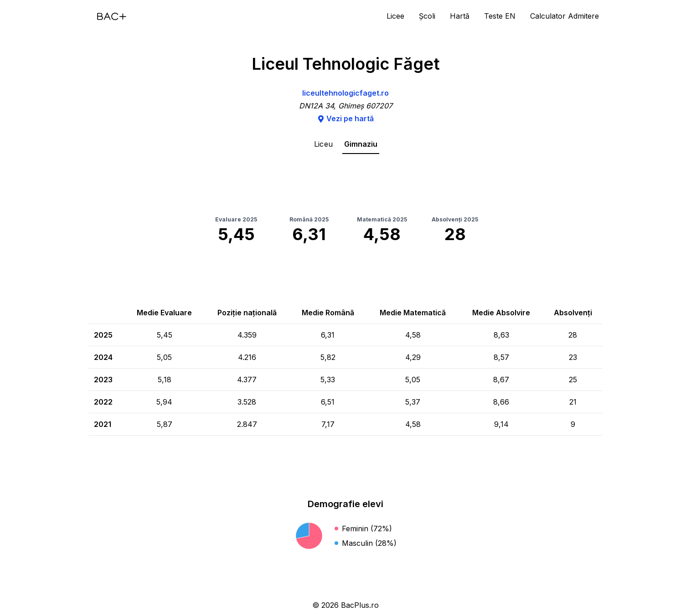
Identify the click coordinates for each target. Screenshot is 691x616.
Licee (395, 16)
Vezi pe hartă (345, 118)
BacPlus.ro (360, 605)
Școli (427, 16)
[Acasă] (112, 16)
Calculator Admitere (565, 16)
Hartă (460, 16)
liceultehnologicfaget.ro (345, 93)
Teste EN (500, 16)
